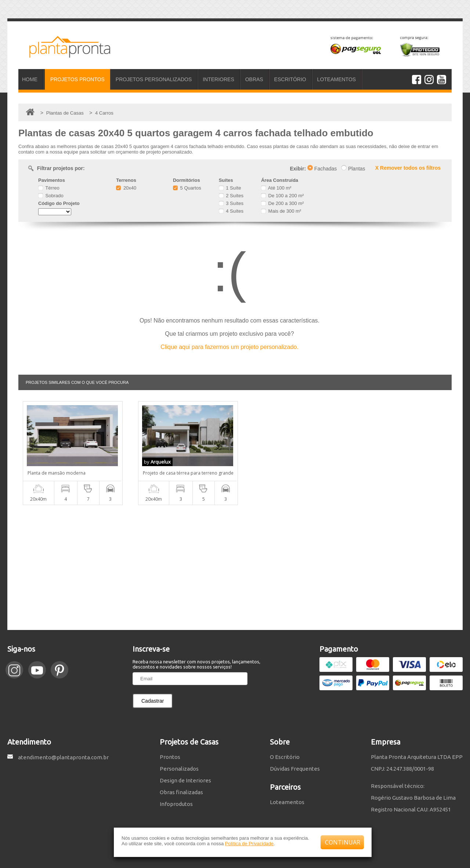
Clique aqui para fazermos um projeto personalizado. (229, 347)
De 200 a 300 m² (282, 203)
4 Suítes (231, 211)
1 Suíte (230, 188)
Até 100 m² (276, 188)
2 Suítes (231, 196)
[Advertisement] (235, 568)
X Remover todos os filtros (408, 168)
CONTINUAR (343, 842)
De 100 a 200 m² (282, 196)
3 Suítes (231, 203)
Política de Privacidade (249, 844)
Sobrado (51, 196)
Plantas (353, 169)
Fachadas (322, 169)
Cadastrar (153, 701)
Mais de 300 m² (281, 211)
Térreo (49, 188)
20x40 (126, 188)
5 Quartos (187, 188)
